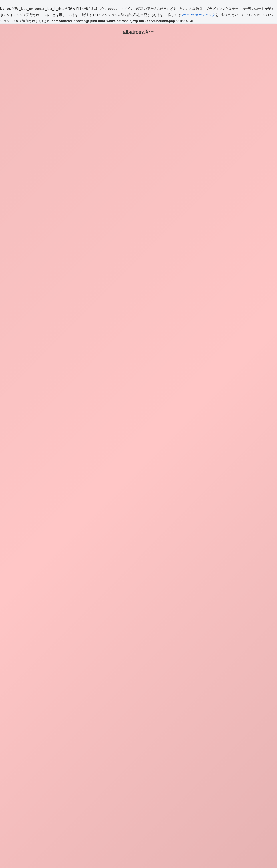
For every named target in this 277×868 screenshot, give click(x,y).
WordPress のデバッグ (198, 15)
